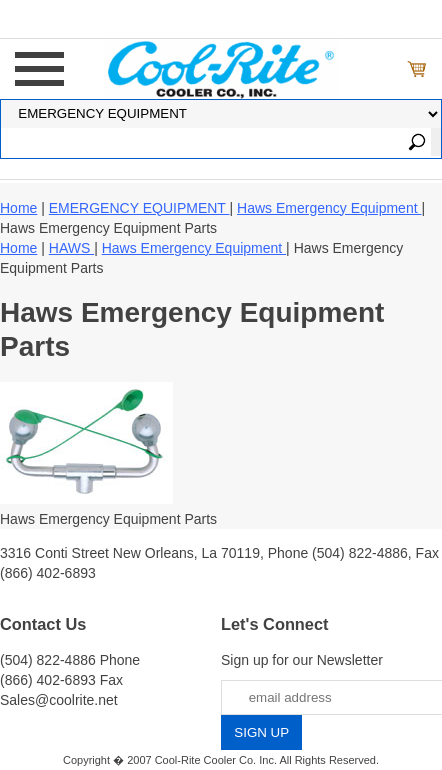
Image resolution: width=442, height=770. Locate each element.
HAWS (71, 248)
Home (18, 208)
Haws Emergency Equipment (329, 208)
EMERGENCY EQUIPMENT (139, 208)
